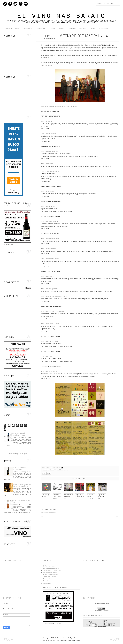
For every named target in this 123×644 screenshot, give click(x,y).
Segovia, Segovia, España (60, 471)
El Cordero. (50, 276)
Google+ (21, 4)
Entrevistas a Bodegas (50, 572)
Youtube (26, 4)
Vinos (93, 29)
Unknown (57, 468)
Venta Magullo (51, 206)
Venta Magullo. (51, 134)
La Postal (49, 121)
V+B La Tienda (104, 29)
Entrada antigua (117, 517)
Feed (5, 4)
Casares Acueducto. (53, 239)
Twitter (15, 4)
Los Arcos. (50, 164)
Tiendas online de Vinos (78, 29)
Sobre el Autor (47, 583)
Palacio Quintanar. (52, 151)
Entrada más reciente (42, 517)
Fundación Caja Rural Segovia (71, 48)
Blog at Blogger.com (49, 640)
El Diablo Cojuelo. (52, 221)
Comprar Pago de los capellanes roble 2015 (20, 434)
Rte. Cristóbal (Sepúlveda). (55, 311)
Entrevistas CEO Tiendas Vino (52, 570)
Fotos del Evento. (46, 65)
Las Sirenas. (50, 191)
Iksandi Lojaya (75, 640)
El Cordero (50, 356)
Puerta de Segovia (53, 341)
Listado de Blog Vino (57, 29)
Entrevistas (28, 29)
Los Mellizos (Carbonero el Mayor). (58, 296)
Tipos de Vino (47, 579)
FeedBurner (105, 611)
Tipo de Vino (41, 29)
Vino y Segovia (56, 469)
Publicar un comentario (48, 513)
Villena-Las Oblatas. (53, 171)
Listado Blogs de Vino (50, 577)
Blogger (24, 454)
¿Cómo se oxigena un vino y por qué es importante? (22, 485)
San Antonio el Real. (53, 324)
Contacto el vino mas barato (51, 581)
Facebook (10, 4)
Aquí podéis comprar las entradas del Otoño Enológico (58, 106)
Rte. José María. (52, 371)
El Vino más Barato (61, 16)
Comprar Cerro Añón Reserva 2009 (20, 469)
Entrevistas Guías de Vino (51, 568)
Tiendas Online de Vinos (50, 575)
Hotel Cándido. (51, 249)
